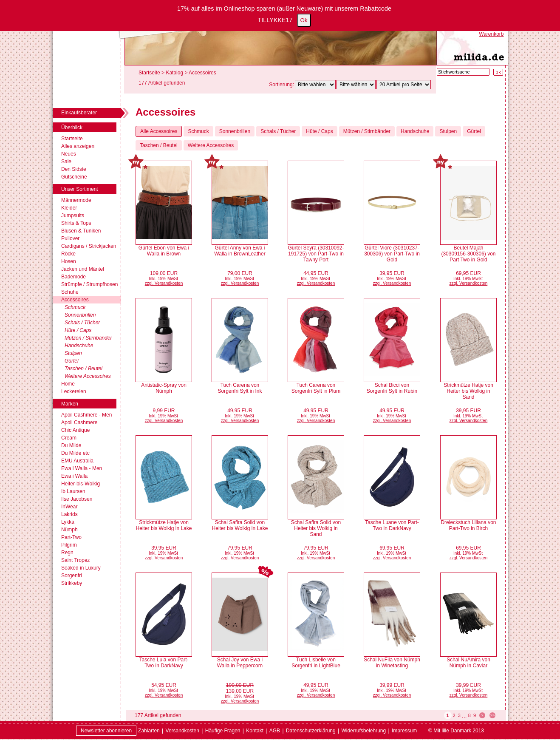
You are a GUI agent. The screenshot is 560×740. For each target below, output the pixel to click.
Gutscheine (74, 177)
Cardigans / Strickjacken (89, 246)
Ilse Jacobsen (77, 499)
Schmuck (75, 307)
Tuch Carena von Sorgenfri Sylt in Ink (240, 388)
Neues (69, 154)
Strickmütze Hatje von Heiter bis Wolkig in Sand (468, 391)
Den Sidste (74, 169)
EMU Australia (77, 461)
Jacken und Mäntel (83, 269)
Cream (69, 438)
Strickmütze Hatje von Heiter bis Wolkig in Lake (164, 525)
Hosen (69, 261)
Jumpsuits (73, 215)
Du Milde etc (75, 453)
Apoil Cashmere (79, 422)
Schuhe (70, 292)
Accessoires (75, 300)
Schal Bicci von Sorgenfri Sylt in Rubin (392, 388)
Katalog (174, 73)
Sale (66, 162)
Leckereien (74, 391)
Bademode (74, 277)
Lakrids (69, 514)
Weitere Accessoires (88, 376)
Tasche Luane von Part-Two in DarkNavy (392, 525)
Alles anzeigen (78, 146)
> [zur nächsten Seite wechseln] (482, 715)
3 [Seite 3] (459, 715)
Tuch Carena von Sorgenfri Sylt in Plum (316, 388)
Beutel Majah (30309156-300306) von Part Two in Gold (468, 254)
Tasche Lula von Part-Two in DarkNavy (164, 663)
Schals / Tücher (82, 323)
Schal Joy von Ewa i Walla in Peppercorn (240, 663)
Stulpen (73, 353)
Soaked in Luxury (81, 568)
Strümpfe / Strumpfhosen (89, 284)
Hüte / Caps (78, 330)
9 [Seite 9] (475, 715)
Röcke (68, 254)
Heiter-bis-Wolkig (81, 484)
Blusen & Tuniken (81, 231)
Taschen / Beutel (83, 369)
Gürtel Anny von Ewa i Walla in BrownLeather (240, 251)
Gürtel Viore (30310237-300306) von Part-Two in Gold (392, 254)
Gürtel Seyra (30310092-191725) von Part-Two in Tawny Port (316, 254)
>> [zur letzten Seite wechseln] (493, 715)
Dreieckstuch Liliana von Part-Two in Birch (468, 525)
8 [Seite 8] (469, 715)
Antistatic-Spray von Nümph (164, 388)
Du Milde (71, 445)
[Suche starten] (498, 72)
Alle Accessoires (159, 131)
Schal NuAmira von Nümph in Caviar (468, 663)
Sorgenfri (72, 576)
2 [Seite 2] (454, 715)
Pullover (70, 238)
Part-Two (71, 537)
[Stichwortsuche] (463, 72)
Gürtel (72, 361)
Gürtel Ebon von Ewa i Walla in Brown (164, 251)
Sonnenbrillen (80, 315)
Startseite (72, 139)
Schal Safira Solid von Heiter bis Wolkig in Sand (316, 528)
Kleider (69, 208)
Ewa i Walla (74, 476)
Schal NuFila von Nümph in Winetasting (392, 663)
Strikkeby (72, 583)
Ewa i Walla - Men (82, 468)
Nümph (69, 530)
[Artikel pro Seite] (404, 85)
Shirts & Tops (76, 223)
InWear (69, 507)
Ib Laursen (73, 491)
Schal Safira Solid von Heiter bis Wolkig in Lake (240, 525)
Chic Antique (75, 430)
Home (68, 384)
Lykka (68, 522)
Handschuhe (79, 346)
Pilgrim (69, 545)
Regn (67, 553)
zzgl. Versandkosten (164, 283)
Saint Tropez (75, 560)
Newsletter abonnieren (106, 731)
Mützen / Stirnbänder (88, 338)
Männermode (76, 200)
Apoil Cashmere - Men (86, 415)
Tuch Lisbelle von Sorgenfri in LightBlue (316, 663)
